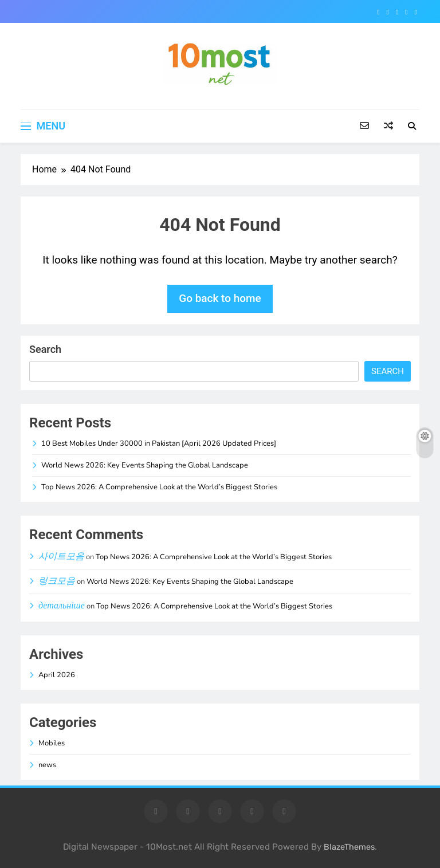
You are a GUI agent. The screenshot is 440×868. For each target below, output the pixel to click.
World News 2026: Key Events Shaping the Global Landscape (145, 465)
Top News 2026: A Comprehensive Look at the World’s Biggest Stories (159, 487)
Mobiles (52, 743)
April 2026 (57, 675)
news (47, 765)
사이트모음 (61, 556)
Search (45, 349)
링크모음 (57, 581)
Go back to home (220, 298)
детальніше (62, 606)
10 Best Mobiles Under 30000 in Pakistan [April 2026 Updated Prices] (159, 443)
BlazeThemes (349, 847)
